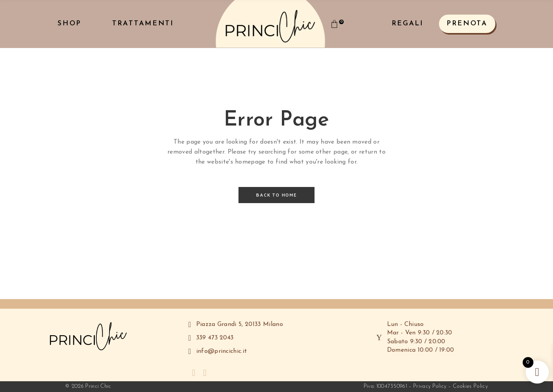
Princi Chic (98, 386)
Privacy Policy (430, 386)
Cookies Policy (470, 386)
